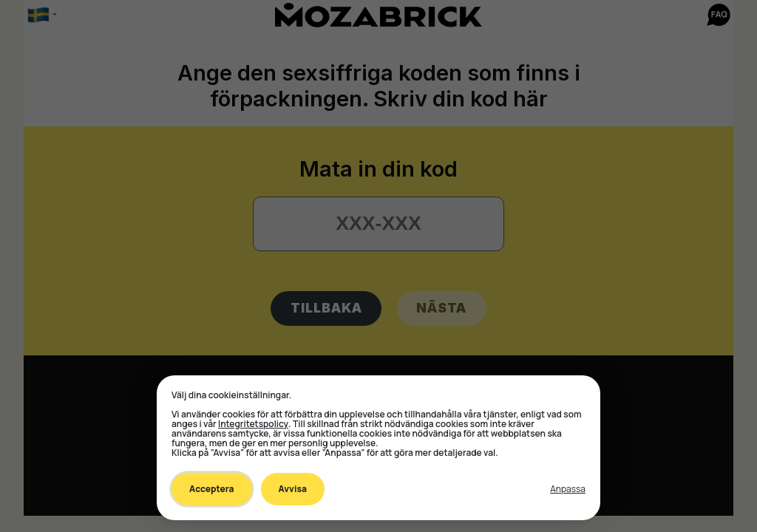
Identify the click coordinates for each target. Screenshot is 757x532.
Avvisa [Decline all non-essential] (293, 489)
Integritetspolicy (253, 424)
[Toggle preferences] (568, 489)
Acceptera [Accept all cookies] (212, 489)
